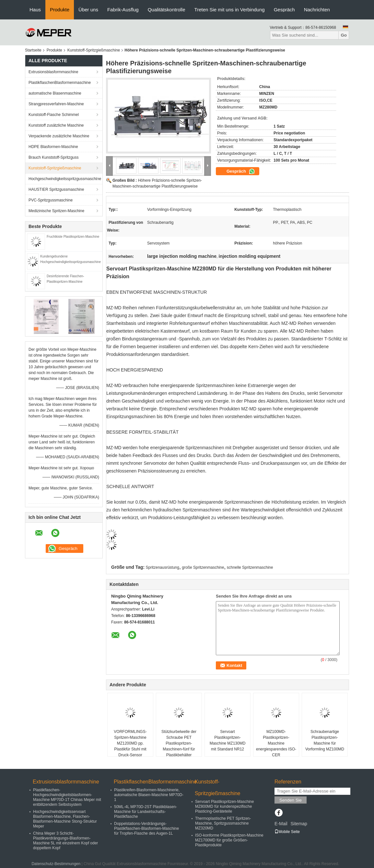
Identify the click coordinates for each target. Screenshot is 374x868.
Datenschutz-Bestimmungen (56, 864)
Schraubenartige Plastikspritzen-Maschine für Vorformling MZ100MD (325, 740)
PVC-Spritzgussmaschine (51, 200)
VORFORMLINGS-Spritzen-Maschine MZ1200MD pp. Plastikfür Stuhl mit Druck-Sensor (130, 743)
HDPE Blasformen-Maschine (53, 147)
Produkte (60, 10)
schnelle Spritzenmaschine (250, 567)
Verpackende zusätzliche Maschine (59, 136)
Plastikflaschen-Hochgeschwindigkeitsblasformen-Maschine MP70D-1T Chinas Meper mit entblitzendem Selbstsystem (67, 797)
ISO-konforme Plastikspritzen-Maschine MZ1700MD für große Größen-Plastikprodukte (229, 840)
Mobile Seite (287, 832)
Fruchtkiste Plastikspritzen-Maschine (73, 237)
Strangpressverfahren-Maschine (56, 104)
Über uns (88, 10)
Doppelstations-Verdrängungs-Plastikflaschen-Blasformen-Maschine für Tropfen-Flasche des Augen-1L (146, 828)
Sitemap (299, 824)
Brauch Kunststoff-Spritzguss (54, 157)
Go (344, 35)
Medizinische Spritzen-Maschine (56, 211)
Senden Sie (291, 800)
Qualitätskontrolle (167, 10)
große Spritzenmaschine (203, 567)
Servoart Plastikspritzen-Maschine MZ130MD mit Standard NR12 (228, 740)
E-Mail (281, 824)
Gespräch (284, 10)
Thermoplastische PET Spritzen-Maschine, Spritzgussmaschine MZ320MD (223, 823)
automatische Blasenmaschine (55, 93)
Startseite (33, 50)
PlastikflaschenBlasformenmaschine (60, 83)
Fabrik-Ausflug (123, 10)
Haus (35, 10)
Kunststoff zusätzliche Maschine (56, 125)
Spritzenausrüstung (163, 567)
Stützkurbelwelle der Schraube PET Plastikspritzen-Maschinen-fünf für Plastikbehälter (179, 743)
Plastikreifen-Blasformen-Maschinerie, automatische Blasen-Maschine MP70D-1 (149, 795)
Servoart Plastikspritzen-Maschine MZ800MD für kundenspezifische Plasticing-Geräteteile (224, 806)
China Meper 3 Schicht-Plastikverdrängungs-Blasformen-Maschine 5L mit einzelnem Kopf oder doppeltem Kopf (65, 841)
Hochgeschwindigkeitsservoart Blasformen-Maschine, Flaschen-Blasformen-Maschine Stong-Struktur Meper (65, 819)
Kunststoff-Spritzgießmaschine (94, 50)
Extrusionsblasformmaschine (53, 72)
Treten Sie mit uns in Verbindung (230, 10)
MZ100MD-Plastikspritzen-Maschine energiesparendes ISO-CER (276, 743)
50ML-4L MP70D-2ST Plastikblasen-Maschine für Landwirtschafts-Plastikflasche (146, 812)
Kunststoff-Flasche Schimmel (54, 115)
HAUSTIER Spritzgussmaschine (56, 189)
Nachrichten (317, 10)
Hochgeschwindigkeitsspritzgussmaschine (65, 179)
